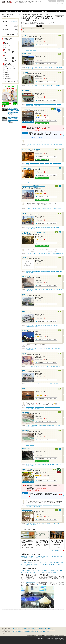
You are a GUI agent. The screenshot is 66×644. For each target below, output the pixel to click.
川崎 (16, 631)
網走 (45, 558)
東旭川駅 (61, 67)
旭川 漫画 (49, 145)
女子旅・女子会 (54, 564)
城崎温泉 (26, 630)
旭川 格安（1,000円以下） (45, 49)
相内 (61, 556)
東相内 (22, 558)
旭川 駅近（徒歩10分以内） (39, 104)
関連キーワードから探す (7, 633)
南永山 (32, 556)
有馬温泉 (22, 630)
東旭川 (36, 556)
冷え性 (27, 566)
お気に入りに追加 (52, 45)
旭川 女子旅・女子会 (41, 348)
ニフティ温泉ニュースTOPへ (57, 550)
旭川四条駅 (58, 49)
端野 (37, 558)
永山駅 (57, 67)
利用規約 (59, 638)
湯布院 (48, 630)
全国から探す (14, 22)
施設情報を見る (41, 45)
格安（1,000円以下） (29, 563)
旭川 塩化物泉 (28, 181)
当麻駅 (58, 523)
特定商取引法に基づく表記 (51, 638)
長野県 (43, 628)
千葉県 (22, 628)
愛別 (47, 556)
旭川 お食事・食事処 (29, 104)
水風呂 (35, 563)
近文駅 (31, 228)
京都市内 (41, 631)
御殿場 (32, 631)
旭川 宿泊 (27, 145)
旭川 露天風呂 (49, 384)
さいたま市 (25, 631)
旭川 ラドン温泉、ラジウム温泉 (31, 505)
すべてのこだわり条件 (10, 81)
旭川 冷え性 (40, 505)
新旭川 (29, 556)
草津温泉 (15, 630)
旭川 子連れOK (28, 49)
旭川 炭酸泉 (28, 209)
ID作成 (63, 3)
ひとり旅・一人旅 (41, 563)
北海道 (39, 628)
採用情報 (63, 638)
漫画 (30, 566)
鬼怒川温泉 (53, 630)
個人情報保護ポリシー (42, 638)
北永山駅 (31, 69)
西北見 (26, 558)
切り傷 (27, 572)
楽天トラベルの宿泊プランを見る (42, 123)
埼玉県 (19, 628)
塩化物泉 (30, 572)
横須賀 (19, 631)
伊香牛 (44, 556)
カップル (45, 564)
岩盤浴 (49, 564)
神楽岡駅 (30, 87)
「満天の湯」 (37, 584)
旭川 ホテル (42, 163)
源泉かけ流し (45, 572)
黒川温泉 (44, 630)
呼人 (43, 558)
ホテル (32, 564)
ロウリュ (23, 566)
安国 (55, 556)
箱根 (18, 630)
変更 (16, 26)
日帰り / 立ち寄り (9, 45)
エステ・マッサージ (38, 564)
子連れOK (50, 563)
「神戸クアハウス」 (30, 582)
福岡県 (50, 628)
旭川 (22, 556)
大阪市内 (36, 631)
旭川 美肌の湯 (32, 254)
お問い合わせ (62, 635)
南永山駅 (34, 50)
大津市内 (45, 631)
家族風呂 (7, 76)
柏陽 (31, 558)
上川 (50, 556)
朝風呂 (59, 564)
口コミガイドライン (50, 635)
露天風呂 (61, 563)
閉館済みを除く (44, 28)
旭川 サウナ (53, 49)
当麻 (41, 556)
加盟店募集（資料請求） (32, 635)
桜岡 (39, 556)
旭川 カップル (38, 181)
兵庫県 (26, 628)
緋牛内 (40, 558)
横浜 (14, 631)
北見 (29, 558)
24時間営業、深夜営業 (11, 68)
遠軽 (52, 556)
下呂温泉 (30, 630)
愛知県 (46, 628)
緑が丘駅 (32, 349)
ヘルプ (56, 635)
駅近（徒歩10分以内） (25, 564)
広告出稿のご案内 (41, 635)
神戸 (48, 631)
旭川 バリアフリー (41, 464)
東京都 (33, 628)
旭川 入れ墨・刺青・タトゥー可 (50, 104)
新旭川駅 (27, 50)
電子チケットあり (27, 28)
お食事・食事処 (56, 563)
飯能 (29, 631)
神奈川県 (15, 628)
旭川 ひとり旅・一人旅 (36, 49)
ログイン (59, 3)
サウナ (22, 563)
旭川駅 (31, 50)
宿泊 (46, 563)
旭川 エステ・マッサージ (34, 163)
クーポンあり (36, 28)
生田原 (58, 556)
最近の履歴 (60, 1)
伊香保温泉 (35, 630)
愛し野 (34, 558)
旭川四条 (25, 556)
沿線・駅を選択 (10, 34)
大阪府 (36, 628)
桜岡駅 (27, 291)
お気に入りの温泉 (52, 1)
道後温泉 (40, 630)
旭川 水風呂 (43, 308)
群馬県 (29, 628)
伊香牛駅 (27, 525)
